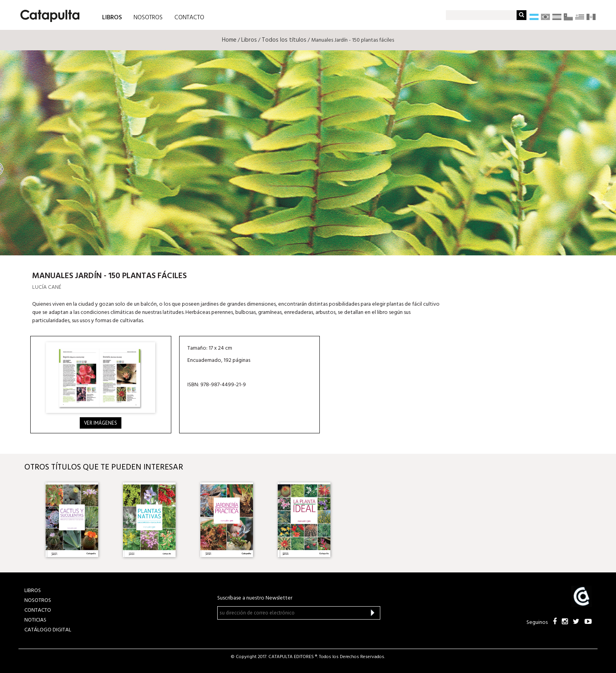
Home (229, 40)
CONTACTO (189, 18)
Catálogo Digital (48, 630)
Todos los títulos (284, 40)
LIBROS (112, 17)
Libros (249, 40)
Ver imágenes (101, 423)
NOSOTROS (148, 18)
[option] (76, 520)
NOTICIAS (35, 620)
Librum (532, 233)
